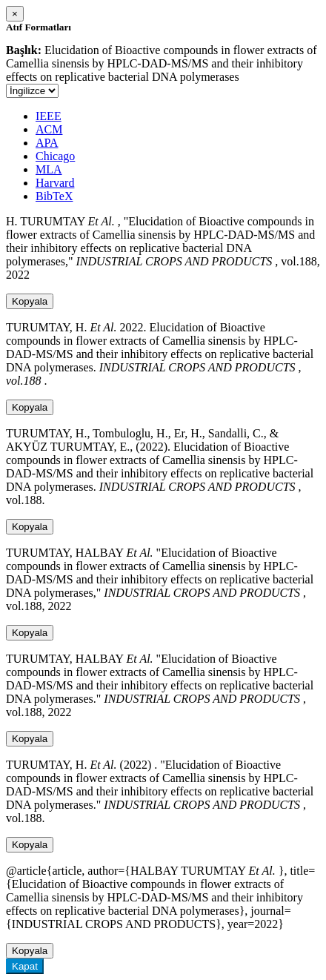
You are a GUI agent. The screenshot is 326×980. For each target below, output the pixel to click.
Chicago (55, 156)
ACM (49, 129)
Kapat (25, 966)
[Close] (15, 14)
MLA (49, 169)
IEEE (49, 116)
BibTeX (54, 196)
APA (47, 143)
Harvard (55, 183)
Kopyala (30, 301)
